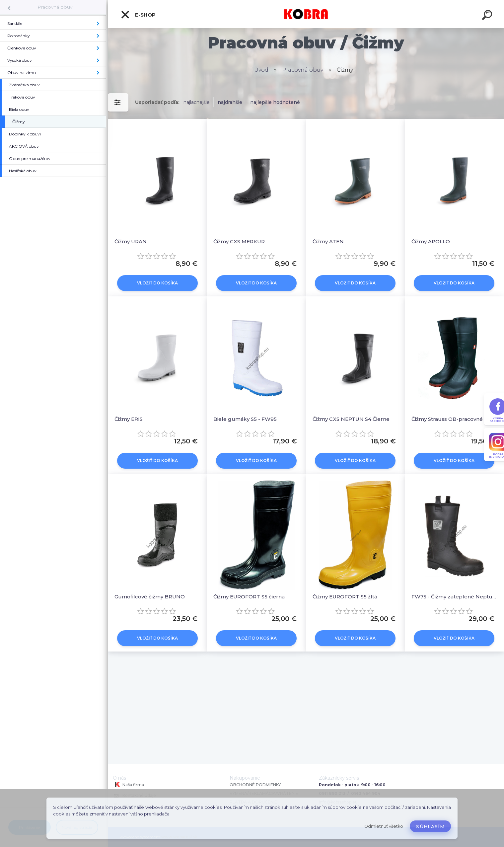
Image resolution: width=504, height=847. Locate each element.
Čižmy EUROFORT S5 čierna (249, 597)
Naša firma (128, 785)
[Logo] (306, 14)
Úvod (261, 70)
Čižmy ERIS (129, 419)
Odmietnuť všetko (384, 826)
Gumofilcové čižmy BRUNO (150, 597)
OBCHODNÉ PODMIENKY (255, 785)
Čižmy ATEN (328, 241)
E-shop (138, 15)
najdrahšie (230, 102)
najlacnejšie (197, 102)
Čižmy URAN (131, 241)
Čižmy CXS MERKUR (239, 241)
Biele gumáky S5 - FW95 (245, 419)
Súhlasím (430, 826)
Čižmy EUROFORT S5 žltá (345, 597)
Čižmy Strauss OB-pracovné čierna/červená (454, 419)
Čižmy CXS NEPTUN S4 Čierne (351, 419)
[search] (488, 16)
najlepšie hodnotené (275, 102)
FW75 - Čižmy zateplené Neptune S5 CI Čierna (454, 597)
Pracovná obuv (55, 7)
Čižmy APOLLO (431, 241)
